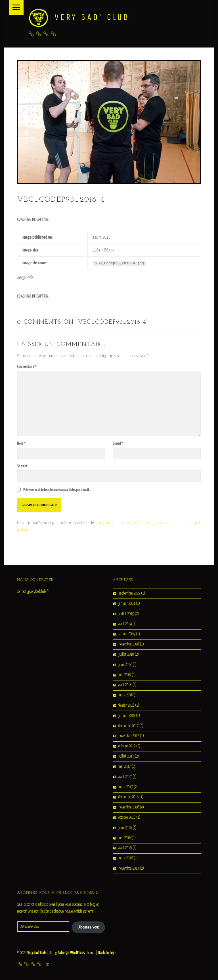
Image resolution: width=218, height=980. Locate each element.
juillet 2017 (126, 756)
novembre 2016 (129, 807)
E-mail (118, 444)
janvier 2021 (127, 604)
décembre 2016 (128, 797)
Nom (21, 444)
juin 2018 (125, 665)
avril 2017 (125, 777)
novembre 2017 (129, 736)
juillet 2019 (126, 614)
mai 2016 (125, 838)
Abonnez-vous (89, 927)
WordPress (77, 953)
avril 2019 (125, 624)
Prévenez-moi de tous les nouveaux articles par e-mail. (56, 490)
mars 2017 (126, 787)
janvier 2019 (127, 634)
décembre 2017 (128, 726)
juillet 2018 (126, 655)
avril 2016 (125, 848)
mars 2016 (126, 859)
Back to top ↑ (108, 953)
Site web (22, 466)
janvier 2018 (127, 716)
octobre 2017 (127, 746)
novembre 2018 (129, 644)
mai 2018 (125, 675)
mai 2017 (125, 767)
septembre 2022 (129, 593)
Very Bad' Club (92, 17)
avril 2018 (125, 685)
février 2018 (126, 705)
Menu (16, 7)
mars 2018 (126, 696)
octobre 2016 (127, 818)
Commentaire (27, 367)
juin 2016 (125, 828)
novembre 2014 (129, 868)
